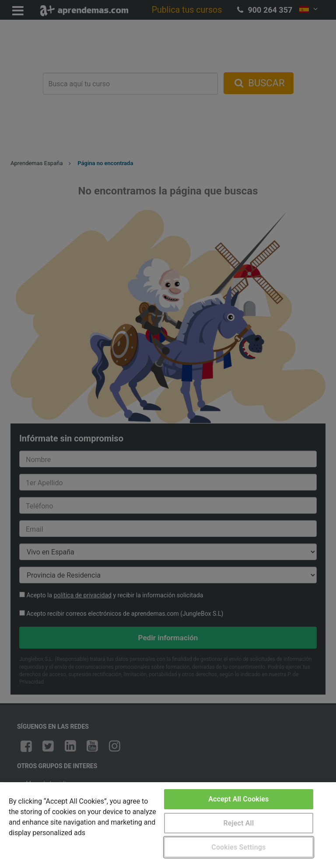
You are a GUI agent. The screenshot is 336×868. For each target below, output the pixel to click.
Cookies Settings (238, 847)
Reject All (238, 823)
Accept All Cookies (238, 799)
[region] (168, 825)
